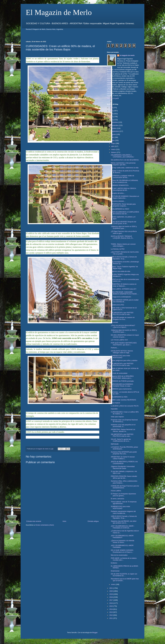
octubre (114, 128)
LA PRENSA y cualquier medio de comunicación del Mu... (122, 177)
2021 (111, 588)
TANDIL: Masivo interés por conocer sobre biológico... (123, 245)
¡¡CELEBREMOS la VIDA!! (120, 209)
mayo (113, 143)
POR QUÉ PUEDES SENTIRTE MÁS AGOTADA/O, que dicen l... (124, 344)
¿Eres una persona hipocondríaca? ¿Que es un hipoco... (123, 326)
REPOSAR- (115, 444)
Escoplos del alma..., (118, 193)
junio (113, 140)
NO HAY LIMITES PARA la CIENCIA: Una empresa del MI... (124, 189)
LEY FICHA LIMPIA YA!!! (119, 340)
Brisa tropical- (116, 403)
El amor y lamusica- (118, 499)
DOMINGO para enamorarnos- (121, 389)
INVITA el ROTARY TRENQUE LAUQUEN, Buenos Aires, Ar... (122, 237)
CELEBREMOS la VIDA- (119, 397)
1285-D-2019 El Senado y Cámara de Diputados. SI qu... (124, 258)
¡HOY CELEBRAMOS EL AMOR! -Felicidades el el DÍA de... (123, 527)
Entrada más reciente (34, 521)
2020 (111, 591)
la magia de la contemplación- (121, 297)
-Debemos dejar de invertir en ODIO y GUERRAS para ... (124, 227)
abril (113, 146)
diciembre (115, 122)
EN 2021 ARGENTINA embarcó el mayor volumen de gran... (125, 336)
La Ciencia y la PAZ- (118, 249)
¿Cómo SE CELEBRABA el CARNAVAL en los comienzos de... (125, 181)
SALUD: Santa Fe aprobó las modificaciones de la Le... (121, 440)
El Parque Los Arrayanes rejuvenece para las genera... (123, 495)
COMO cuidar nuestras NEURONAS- (124, 400)
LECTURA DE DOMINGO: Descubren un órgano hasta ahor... (125, 197)
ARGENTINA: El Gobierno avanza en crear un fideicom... (124, 285)
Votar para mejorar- (117, 417)
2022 (111, 120)
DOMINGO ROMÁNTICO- (120, 185)
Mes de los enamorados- (119, 555)
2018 (111, 597)
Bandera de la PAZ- (118, 305)
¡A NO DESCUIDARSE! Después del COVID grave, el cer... (123, 223)
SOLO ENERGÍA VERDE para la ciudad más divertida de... (125, 301)
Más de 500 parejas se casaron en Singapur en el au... (123, 318)
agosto (114, 134)
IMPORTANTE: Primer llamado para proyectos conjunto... (123, 205)
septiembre (115, 131)
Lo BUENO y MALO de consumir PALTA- (125, 406)
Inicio (64, 521)
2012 (111, 615)
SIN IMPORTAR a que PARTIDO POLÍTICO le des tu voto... (122, 365)
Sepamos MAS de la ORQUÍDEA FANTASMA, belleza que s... (122, 377)
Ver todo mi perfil (113, 98)
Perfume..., (115, 348)
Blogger (95, 633)
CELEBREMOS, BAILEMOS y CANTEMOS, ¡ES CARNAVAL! (122, 156)
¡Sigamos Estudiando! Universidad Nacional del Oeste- (123, 467)
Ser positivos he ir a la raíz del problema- (125, 160)
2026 (111, 108)
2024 (111, 114)
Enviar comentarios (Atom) (45, 525)
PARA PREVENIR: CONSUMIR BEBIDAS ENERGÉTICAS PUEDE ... (125, 293)
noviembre (115, 125)
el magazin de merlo (127, 55)
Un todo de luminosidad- (119, 373)
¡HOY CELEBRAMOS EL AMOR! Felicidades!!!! (122, 537)
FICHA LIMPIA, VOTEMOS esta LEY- (124, 289)
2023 (111, 117)
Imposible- (114, 409)
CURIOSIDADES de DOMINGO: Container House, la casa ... (122, 385)
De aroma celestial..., (118, 201)
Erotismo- (114, 563)
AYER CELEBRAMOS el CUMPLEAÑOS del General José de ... (125, 213)
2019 (111, 594)
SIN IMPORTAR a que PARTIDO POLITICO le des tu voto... (122, 314)
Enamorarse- (115, 571)
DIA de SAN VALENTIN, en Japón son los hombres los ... (124, 575)
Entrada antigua (93, 521)
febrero (114, 152)
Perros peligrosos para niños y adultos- (124, 361)
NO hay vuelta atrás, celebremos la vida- (125, 168)
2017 (111, 600)
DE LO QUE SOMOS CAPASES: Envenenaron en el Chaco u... (122, 551)
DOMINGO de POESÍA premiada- (122, 381)
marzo (114, 149)
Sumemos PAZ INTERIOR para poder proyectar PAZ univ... (124, 453)
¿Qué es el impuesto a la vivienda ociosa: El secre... (123, 541)
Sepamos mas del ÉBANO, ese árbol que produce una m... (124, 522)
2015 (111, 606)
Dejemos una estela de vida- (121, 271)
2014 (111, 609)
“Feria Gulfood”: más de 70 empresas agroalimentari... (124, 503)
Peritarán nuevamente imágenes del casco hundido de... (123, 512)
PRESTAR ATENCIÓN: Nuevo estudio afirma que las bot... (124, 477)
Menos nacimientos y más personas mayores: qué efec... (123, 164)
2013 (111, 612)
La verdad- (115, 322)
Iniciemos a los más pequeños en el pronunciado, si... (123, 426)
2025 (111, 111)
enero (113, 584)
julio (113, 137)
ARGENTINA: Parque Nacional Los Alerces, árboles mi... (123, 430)
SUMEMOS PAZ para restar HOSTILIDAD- (120, 357)
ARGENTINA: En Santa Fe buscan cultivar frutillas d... (123, 458)
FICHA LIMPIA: (116, 491)
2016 (111, 603)
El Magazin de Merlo (59, 12)
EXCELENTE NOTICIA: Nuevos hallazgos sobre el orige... (122, 352)
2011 (111, 618)
